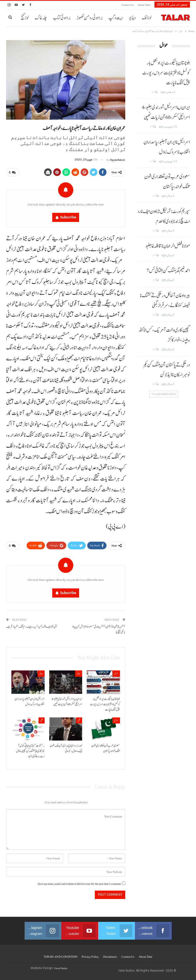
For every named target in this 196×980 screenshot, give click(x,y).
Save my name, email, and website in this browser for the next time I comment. (79, 884)
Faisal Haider (61, 968)
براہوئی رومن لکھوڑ (90, 18)
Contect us (128, 5)
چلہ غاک (41, 18)
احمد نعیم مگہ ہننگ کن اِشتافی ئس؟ (168, 271)
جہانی (79, 673)
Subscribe (68, 217)
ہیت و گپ (116, 18)
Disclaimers (110, 957)
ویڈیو (132, 18)
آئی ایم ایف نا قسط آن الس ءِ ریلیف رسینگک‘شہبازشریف (32, 627)
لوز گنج (25, 18)
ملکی (79, 720)
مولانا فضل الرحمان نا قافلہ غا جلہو (168, 246)
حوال (116, 673)
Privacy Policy (90, 957)
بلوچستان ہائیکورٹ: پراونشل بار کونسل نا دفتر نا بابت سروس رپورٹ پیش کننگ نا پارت (166, 73)
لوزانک (147, 18)
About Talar (144, 5)
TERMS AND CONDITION (60, 957)
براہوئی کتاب (62, 18)
